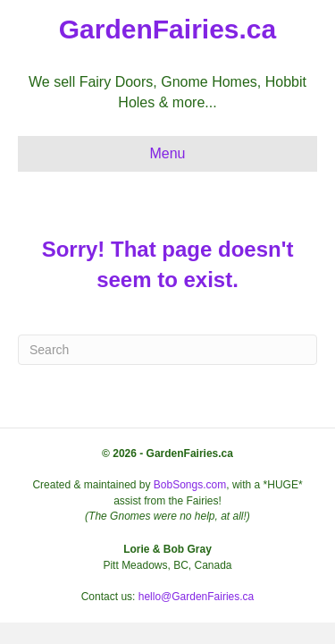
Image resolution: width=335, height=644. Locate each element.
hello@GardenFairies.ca (197, 597)
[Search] (167, 350)
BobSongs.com (190, 485)
